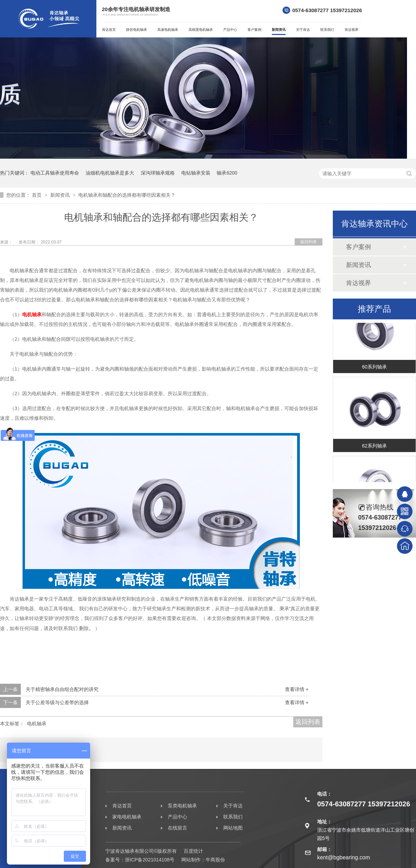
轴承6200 (227, 173)
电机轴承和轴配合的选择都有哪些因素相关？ (127, 195)
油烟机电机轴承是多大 (110, 173)
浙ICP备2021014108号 (150, 860)
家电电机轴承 (127, 817)
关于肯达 (303, 30)
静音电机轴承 (137, 30)
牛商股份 (215, 860)
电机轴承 (32, 315)
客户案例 (254, 30)
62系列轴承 (374, 447)
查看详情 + (297, 689)
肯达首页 (109, 30)
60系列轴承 (374, 368)
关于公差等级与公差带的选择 (57, 702)
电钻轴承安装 (196, 173)
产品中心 (230, 30)
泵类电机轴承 (182, 806)
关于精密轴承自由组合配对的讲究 (62, 689)
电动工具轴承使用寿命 (55, 173)
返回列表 (309, 242)
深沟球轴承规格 (158, 173)
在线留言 (177, 828)
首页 (37, 195)
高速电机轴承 (168, 30)
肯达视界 (352, 30)
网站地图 (233, 828)
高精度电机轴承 (201, 30)
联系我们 (327, 30)
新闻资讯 (279, 30)
